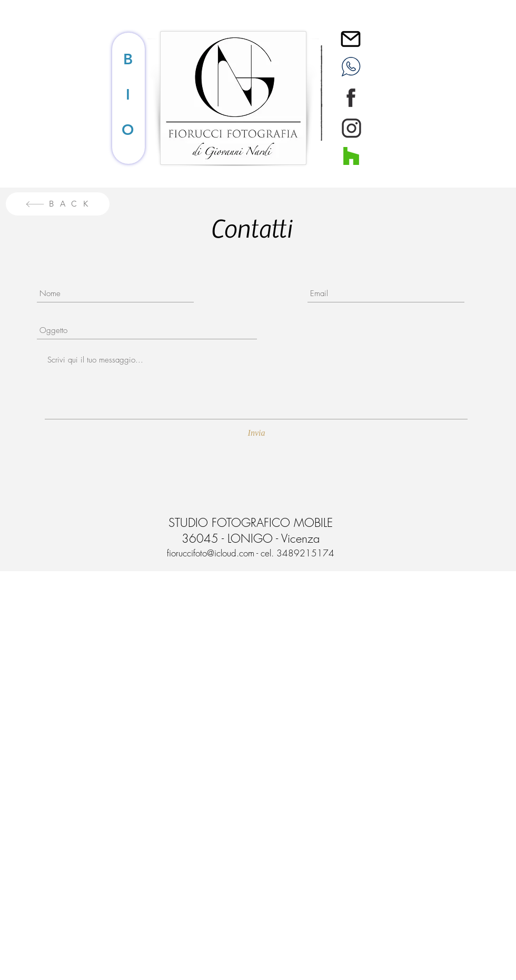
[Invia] (256, 434)
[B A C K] (58, 204)
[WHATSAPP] (351, 66)
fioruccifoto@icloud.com (211, 553)
